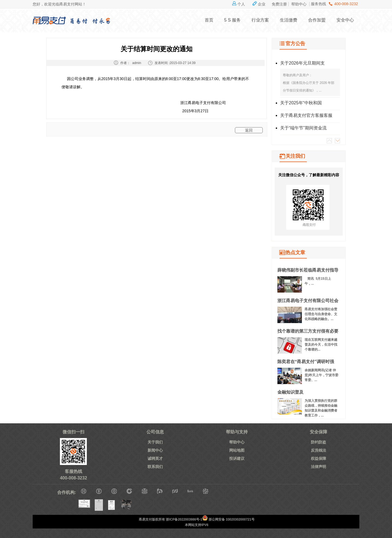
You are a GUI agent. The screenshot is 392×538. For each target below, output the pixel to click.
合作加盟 (317, 20)
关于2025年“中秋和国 (301, 103)
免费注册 (279, 4)
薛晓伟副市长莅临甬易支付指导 (308, 270)
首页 (209, 20)
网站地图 (237, 450)
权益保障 (318, 458)
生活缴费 (289, 20)
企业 (262, 4)
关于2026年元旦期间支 (302, 63)
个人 (241, 4)
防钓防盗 (318, 442)
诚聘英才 (155, 458)
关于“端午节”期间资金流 (303, 128)
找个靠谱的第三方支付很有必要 (308, 331)
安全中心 (345, 20)
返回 (249, 130)
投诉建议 (237, 458)
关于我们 (155, 442)
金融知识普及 (290, 392)
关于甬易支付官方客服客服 (306, 115)
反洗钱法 (318, 450)
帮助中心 (299, 4)
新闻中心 (155, 450)
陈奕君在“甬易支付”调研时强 (306, 362)
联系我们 (155, 467)
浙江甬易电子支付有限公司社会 (308, 301)
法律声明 (318, 467)
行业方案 (260, 20)
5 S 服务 (232, 20)
